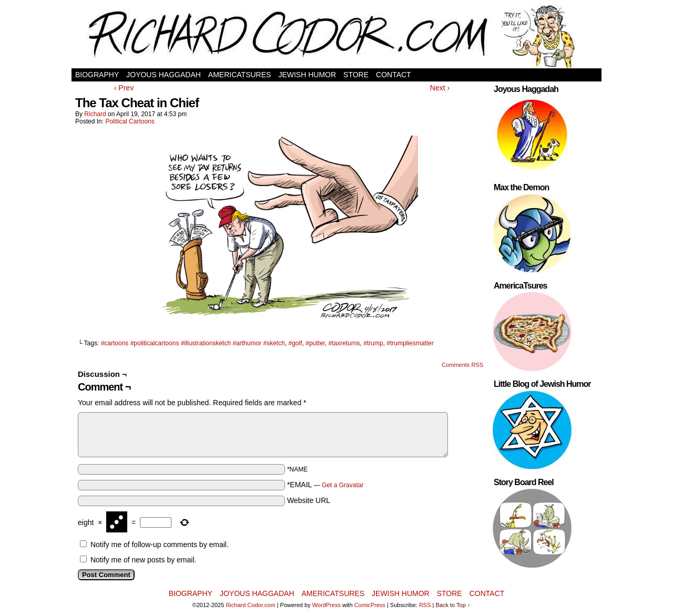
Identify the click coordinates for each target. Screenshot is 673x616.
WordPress (327, 605)
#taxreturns (344, 343)
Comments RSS (462, 365)
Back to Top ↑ (453, 605)
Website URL (309, 500)
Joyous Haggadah (164, 75)
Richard (95, 114)
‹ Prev (124, 88)
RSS (425, 605)
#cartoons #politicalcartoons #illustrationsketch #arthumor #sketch (193, 343)
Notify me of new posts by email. (144, 560)
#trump (373, 343)
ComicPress (370, 605)
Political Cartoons (130, 121)
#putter (315, 343)
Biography (97, 75)
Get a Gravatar (343, 485)
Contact (394, 75)
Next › (440, 88)
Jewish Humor (307, 75)
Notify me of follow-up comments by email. (160, 545)
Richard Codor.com (250, 605)
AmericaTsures (240, 75)
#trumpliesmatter (410, 343)
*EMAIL (325, 485)
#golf (295, 343)
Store (356, 75)
